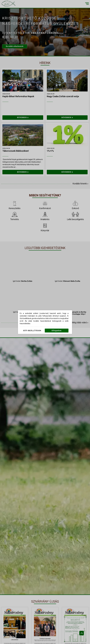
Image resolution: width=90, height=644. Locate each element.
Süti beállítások (32, 331)
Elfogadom (57, 331)
